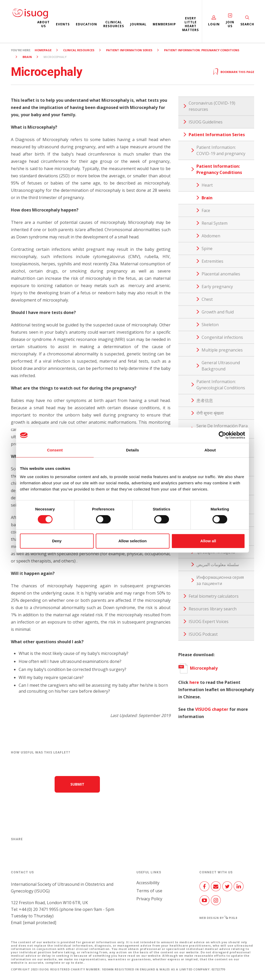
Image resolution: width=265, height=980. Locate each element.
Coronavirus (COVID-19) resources (212, 106)
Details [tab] (132, 450)
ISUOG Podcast (203, 634)
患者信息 (205, 400)
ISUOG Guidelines (206, 122)
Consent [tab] (55, 450)
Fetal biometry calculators (214, 596)
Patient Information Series (129, 50)
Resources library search (213, 609)
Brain (27, 57)
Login (214, 24)
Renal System (215, 223)
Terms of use (149, 891)
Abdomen (211, 236)
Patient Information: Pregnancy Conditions (202, 50)
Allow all (208, 541)
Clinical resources (114, 24)
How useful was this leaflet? (41, 752)
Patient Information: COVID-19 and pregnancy (221, 150)
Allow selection (132, 541)
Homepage (43, 50)
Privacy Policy (149, 899)
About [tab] (210, 450)
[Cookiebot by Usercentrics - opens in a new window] (222, 435)
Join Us (230, 24)
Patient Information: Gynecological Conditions (221, 385)
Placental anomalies (221, 274)
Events (63, 24)
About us (43, 24)
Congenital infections (222, 337)
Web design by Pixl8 (218, 918)
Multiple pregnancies (222, 350)
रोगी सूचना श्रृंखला (210, 413)
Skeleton (210, 325)
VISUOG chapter (212, 709)
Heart (207, 185)
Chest (207, 299)
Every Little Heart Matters (190, 24)
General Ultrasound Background (221, 366)
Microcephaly (198, 668)
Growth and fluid (218, 312)
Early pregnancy (217, 287)
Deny (57, 541)
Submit (77, 784)
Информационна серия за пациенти (220, 580)
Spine (207, 248)
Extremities (212, 261)
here (194, 682)
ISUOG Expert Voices (209, 621)
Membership (164, 24)
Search (247, 24)
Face (206, 210)
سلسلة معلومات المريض (218, 565)
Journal (138, 24)
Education (86, 24)
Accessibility (148, 883)
